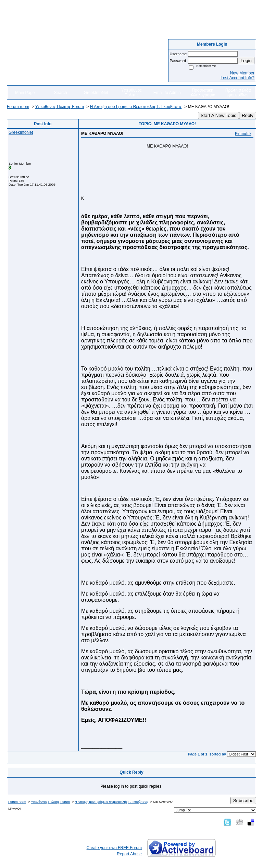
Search (61, 93)
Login (246, 61)
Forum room (18, 107)
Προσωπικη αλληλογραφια (203, 93)
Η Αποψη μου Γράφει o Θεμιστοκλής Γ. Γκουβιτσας (136, 107)
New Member (242, 73)
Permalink (243, 133)
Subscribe (243, 801)
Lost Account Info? (237, 78)
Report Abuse (129, 854)
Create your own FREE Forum (114, 848)
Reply (248, 115)
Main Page (25, 93)
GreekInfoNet (96, 93)
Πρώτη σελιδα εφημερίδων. (238, 93)
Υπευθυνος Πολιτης (131, 93)
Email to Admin (167, 93)
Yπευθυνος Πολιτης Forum (60, 107)
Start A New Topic (218, 115)
